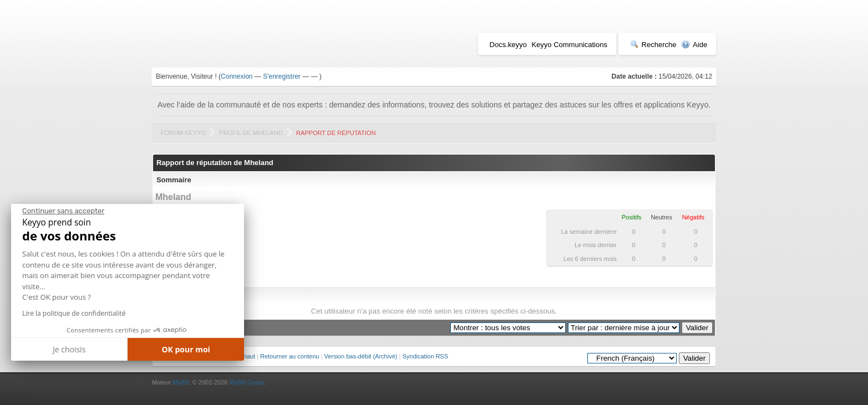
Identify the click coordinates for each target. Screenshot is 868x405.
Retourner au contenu (290, 356)
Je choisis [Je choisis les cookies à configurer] (69, 349)
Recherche (653, 45)
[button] (19, 401)
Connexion (237, 76)
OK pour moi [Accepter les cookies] (186, 349)
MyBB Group (247, 382)
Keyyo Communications (569, 45)
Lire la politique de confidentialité (74, 313)
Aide (694, 45)
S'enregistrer (282, 76)
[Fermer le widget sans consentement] (63, 211)
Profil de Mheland (251, 133)
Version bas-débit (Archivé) (361, 356)
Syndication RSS (425, 356)
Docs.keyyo (508, 45)
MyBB (181, 382)
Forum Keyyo (183, 133)
